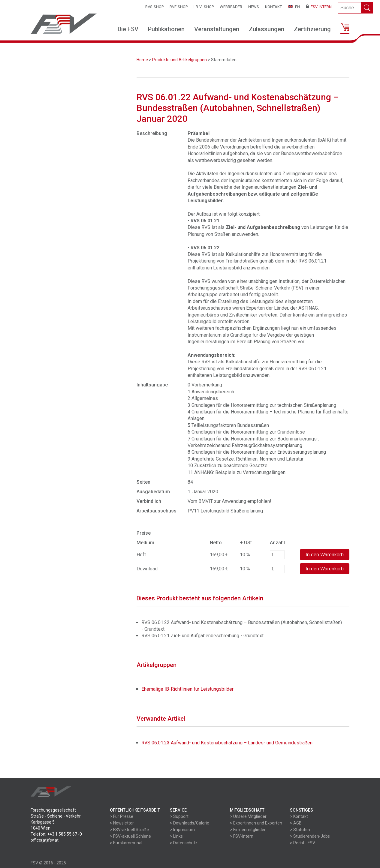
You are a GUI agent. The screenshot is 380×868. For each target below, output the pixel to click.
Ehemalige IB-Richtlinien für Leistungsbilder (187, 689)
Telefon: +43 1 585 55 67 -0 (56, 834)
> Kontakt (299, 816)
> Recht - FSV (303, 843)
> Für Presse (122, 816)
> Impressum (182, 830)
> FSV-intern (242, 836)
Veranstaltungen (217, 29)
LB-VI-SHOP (204, 7)
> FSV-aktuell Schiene (130, 836)
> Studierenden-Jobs (310, 836)
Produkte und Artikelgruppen (179, 60)
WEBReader (231, 7)
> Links (176, 836)
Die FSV (128, 29)
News (254, 7)
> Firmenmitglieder (248, 830)
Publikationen (166, 29)
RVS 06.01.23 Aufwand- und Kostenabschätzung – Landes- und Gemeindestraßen (227, 743)
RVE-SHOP (179, 7)
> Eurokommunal (126, 843)
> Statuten (300, 830)
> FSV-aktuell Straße (129, 830)
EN (294, 7)
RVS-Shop (154, 7)
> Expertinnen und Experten (256, 823)
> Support (179, 816)
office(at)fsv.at (45, 840)
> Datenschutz (184, 843)
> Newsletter (122, 823)
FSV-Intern (319, 7)
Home (142, 60)
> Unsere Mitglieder (248, 816)
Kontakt (273, 7)
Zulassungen (267, 29)
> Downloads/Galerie (190, 823)
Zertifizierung (312, 29)
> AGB (296, 823)
